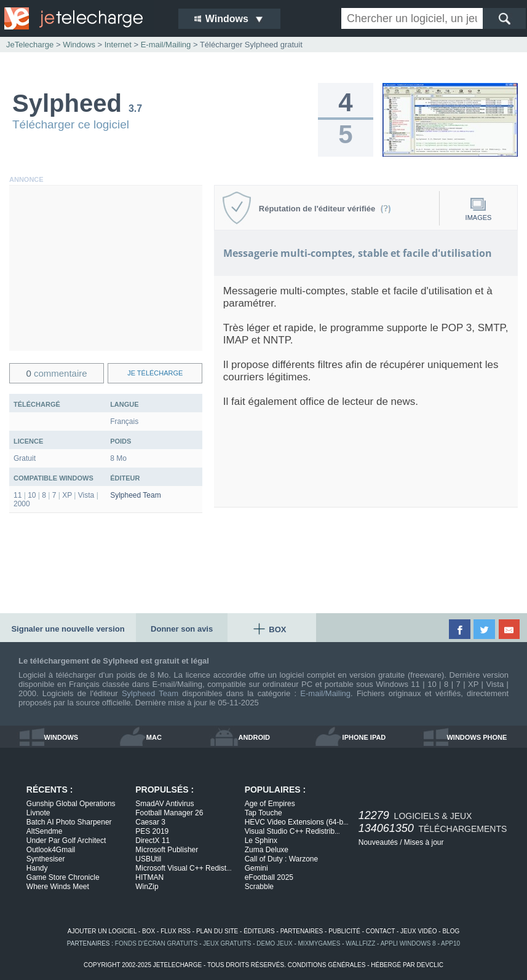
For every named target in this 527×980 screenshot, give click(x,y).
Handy (37, 868)
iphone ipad (364, 737)
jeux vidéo (418, 931)
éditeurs (259, 931)
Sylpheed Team (136, 495)
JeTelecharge (30, 45)
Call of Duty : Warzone (282, 859)
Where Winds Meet (58, 887)
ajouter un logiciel (102, 931)
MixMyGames (319, 943)
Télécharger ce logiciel (71, 124)
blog (451, 931)
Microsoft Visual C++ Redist (183, 868)
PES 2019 (152, 831)
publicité (344, 931)
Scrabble (259, 887)
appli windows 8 (408, 943)
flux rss (176, 931)
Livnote (38, 813)
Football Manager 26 (169, 813)
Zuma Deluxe (267, 850)
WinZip (147, 887)
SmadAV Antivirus (164, 804)
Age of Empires (270, 804)
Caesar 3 (150, 822)
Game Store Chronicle (63, 877)
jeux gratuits (227, 943)
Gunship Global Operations (71, 804)
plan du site (217, 931)
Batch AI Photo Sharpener (69, 822)
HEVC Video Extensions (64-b (297, 822)
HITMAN (149, 877)
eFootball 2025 (269, 877)
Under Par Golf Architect (66, 841)
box (149, 931)
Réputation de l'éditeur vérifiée (325, 209)
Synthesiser (46, 859)
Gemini (256, 868)
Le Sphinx (261, 841)
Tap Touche (263, 813)
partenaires (302, 931)
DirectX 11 (153, 841)
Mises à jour (424, 842)
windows (61, 737)
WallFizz (360, 943)
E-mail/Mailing (325, 693)
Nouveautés (378, 842)
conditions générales (327, 965)
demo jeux (274, 943)
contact (380, 931)
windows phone (477, 737)
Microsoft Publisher (167, 850)
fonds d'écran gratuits (157, 943)
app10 (450, 943)
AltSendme (45, 831)
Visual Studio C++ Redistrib (292, 831)
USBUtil (148, 859)
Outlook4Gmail (51, 850)
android (254, 737)
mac (154, 737)
